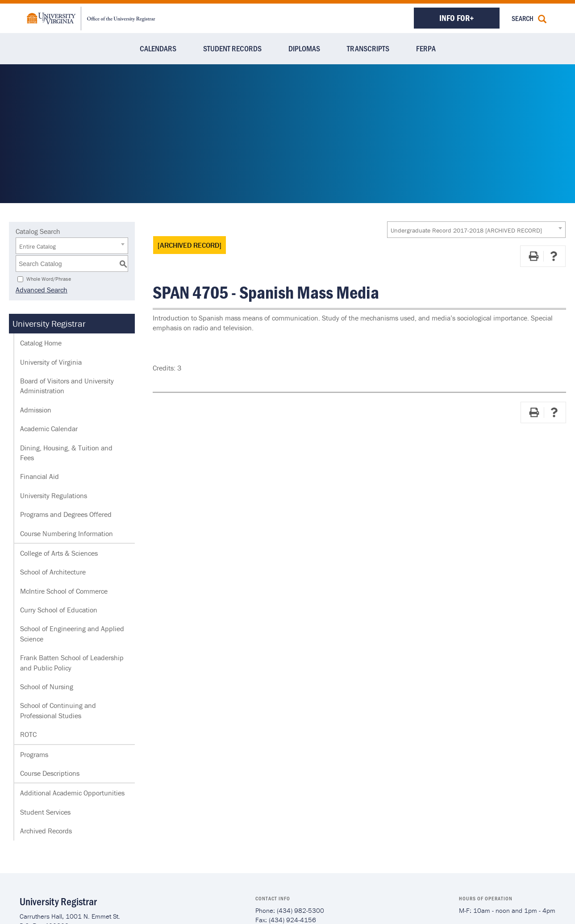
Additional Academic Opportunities (72, 793)
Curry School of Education (59, 610)
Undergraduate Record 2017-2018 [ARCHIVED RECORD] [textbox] (466, 230)
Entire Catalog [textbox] (37, 246)
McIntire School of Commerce (64, 591)
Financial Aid (40, 476)
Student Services (45, 812)
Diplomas (304, 48)
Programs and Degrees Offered (66, 514)
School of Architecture (53, 572)
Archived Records (46, 831)
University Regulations (54, 495)
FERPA (426, 48)
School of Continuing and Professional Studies (58, 710)
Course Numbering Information (67, 533)
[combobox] (476, 230)
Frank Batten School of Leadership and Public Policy (72, 662)
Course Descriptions (50, 773)
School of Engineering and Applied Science (72, 633)
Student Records (232, 48)
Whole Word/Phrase (49, 279)
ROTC (28, 734)
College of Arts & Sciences (59, 553)
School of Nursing (47, 687)
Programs (34, 754)
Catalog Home (41, 343)
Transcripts (368, 48)
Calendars (158, 48)
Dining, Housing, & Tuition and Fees (66, 453)
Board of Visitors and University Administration (67, 386)
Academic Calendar (49, 429)
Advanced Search (42, 290)
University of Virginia (51, 362)
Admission (36, 410)
